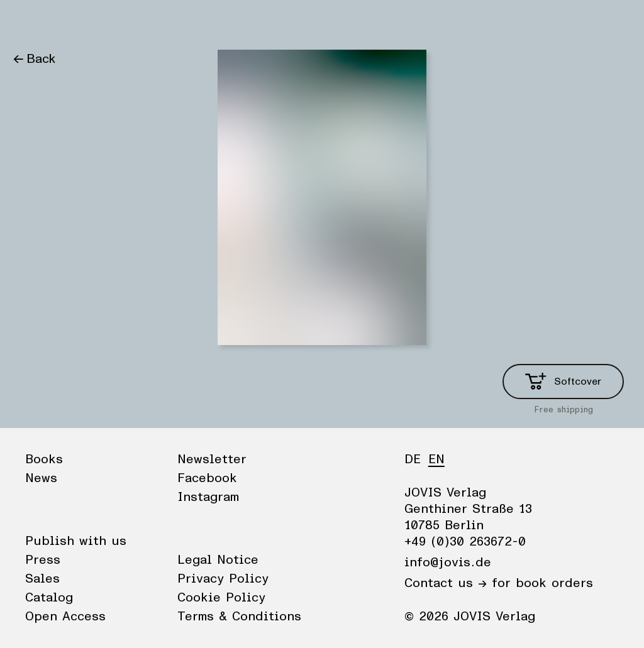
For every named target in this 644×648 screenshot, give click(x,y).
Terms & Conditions (239, 617)
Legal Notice (218, 560)
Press (43, 560)
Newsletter (212, 459)
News (78, 22)
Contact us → (446, 583)
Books (31, 22)
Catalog (49, 598)
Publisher (132, 22)
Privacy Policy (223, 579)
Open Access (65, 617)
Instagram (208, 497)
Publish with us (76, 541)
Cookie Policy (221, 598)
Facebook (207, 478)
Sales (42, 579)
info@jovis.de (448, 563)
